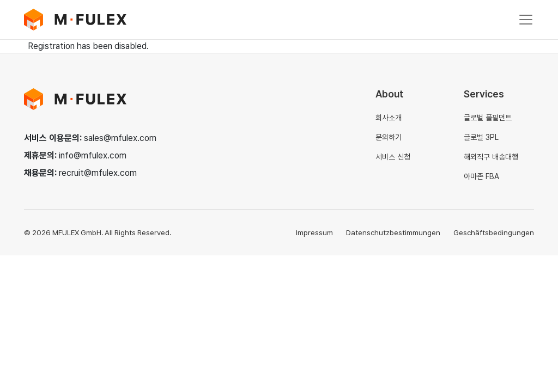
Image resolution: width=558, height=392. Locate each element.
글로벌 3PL (481, 137)
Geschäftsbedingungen (494, 232)
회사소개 (389, 118)
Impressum (314, 232)
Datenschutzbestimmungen (393, 232)
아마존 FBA (481, 176)
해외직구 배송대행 (491, 157)
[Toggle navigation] (526, 20)
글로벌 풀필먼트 (488, 118)
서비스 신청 (393, 157)
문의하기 (389, 137)
